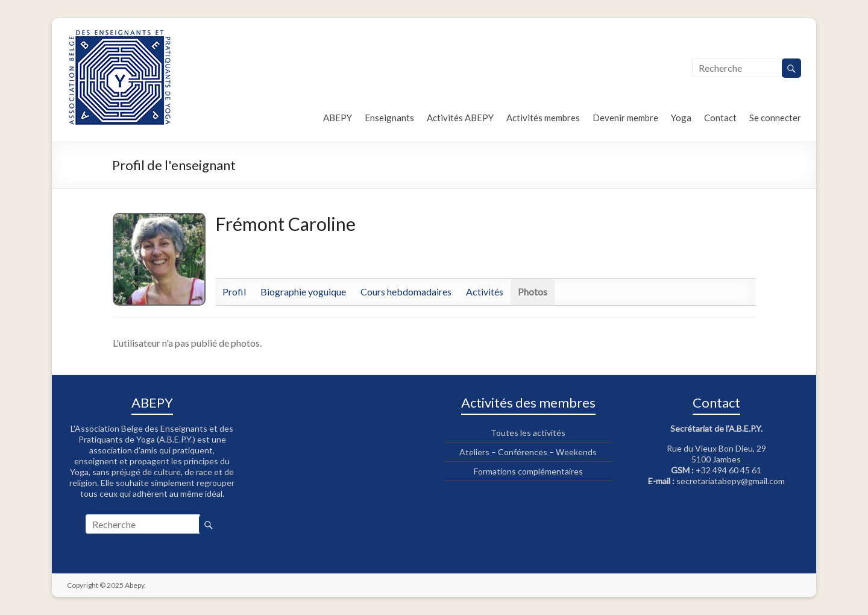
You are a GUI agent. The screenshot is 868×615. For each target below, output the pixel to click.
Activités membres (543, 118)
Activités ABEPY (460, 118)
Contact (720, 118)
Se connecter (775, 118)
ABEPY (338, 118)
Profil (234, 292)
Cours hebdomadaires (406, 292)
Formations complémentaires (528, 471)
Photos (533, 292)
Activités (485, 292)
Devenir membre (625, 118)
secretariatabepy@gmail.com (731, 481)
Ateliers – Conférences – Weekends (528, 452)
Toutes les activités (528, 433)
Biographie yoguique (303, 292)
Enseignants (389, 118)
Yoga (681, 118)
